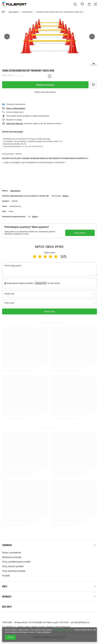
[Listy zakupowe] (82, 4)
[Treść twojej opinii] (49, 269)
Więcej (65, 196)
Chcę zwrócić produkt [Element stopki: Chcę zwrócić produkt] (13, 566)
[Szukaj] (75, 4)
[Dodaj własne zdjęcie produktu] (53, 283)
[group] (49, 37)
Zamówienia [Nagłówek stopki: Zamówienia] (7, 545)
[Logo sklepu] (14, 4)
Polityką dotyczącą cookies (63, 630)
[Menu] (96, 4)
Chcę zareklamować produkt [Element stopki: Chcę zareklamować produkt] (16, 562)
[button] (7, 37)
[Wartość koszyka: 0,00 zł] (89, 4)
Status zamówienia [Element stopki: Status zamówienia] (11, 553)
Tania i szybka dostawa (16, 108)
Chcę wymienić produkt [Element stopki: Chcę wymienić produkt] (14, 571)
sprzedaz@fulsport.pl (80, 622)
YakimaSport (15, 191)
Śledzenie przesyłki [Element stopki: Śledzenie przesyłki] (12, 557)
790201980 (7, 622)
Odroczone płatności (15, 123)
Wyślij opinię (49, 311)
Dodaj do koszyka (45, 85)
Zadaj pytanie (80, 233)
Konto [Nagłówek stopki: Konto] (5, 587)
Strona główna (13, 12)
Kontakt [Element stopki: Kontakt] (6, 576)
